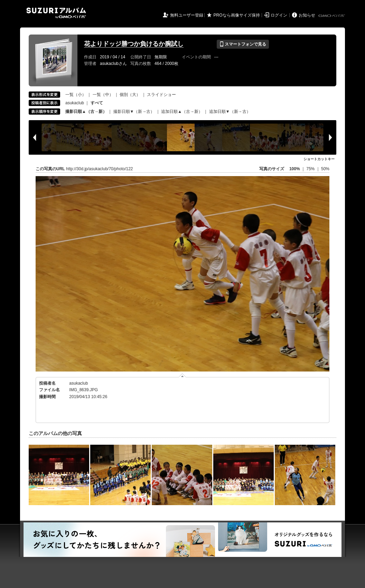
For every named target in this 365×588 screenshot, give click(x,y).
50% (325, 169)
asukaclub (75, 103)
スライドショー (161, 95)
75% (311, 169)
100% (295, 169)
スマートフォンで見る (243, 44)
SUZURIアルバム (56, 13)
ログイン (279, 15)
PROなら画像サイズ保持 (237, 15)
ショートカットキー (319, 159)
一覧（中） (103, 95)
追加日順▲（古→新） (182, 112)
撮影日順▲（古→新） (86, 112)
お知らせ (307, 15)
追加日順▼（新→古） (230, 112)
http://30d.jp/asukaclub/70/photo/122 (99, 169)
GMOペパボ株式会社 (332, 16)
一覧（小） (76, 95)
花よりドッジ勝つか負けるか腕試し (134, 44)
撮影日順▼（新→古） (134, 112)
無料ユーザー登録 (187, 15)
